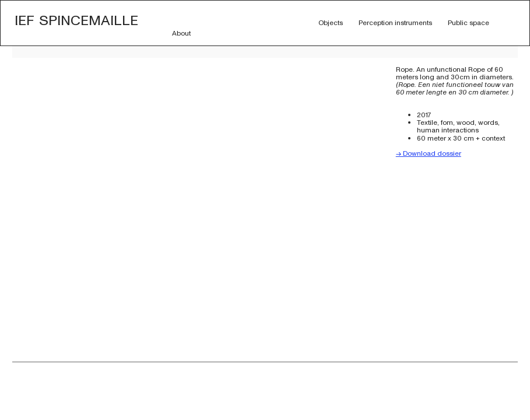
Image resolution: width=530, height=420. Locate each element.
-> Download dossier (429, 153)
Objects (331, 23)
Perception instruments (395, 23)
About (181, 33)
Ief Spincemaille (76, 19)
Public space (468, 23)
